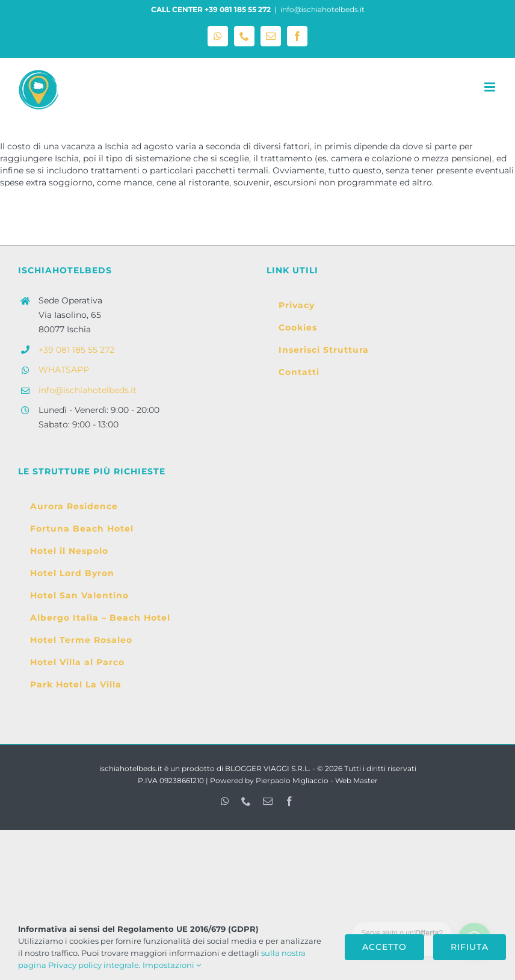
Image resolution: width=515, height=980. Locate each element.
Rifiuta (470, 947)
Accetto (384, 947)
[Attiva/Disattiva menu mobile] (491, 87)
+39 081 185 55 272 (76, 350)
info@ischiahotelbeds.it (322, 9)
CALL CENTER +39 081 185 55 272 (211, 9)
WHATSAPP (64, 370)
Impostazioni (172, 965)
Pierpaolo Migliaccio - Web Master (317, 780)
